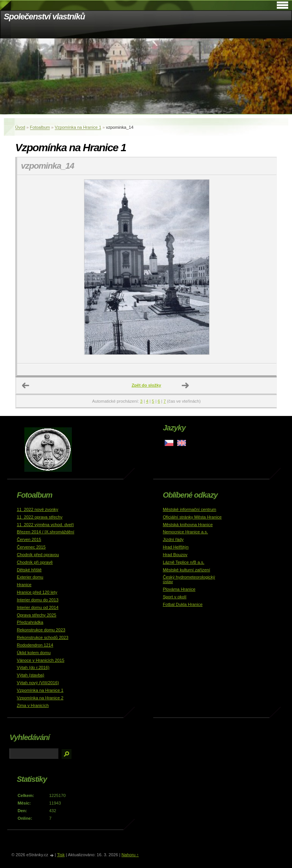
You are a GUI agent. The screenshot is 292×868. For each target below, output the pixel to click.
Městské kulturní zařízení (186, 570)
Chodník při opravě (35, 562)
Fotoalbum (40, 127)
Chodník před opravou (38, 555)
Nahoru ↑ (130, 855)
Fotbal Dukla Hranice (182, 604)
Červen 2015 (29, 539)
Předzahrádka (30, 622)
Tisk (61, 855)
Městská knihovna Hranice (188, 525)
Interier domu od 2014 (37, 607)
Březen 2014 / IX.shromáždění (45, 532)
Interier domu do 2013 (37, 600)
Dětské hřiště (29, 570)
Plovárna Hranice (179, 589)
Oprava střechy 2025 (36, 615)
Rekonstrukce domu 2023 (41, 630)
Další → (186, 386)
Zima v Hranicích (33, 705)
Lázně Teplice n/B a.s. (183, 562)
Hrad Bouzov (175, 555)
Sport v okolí (175, 597)
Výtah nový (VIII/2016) (38, 683)
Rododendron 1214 (35, 645)
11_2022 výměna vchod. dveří (45, 525)
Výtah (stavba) (30, 675)
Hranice (24, 585)
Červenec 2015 (31, 547)
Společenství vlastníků (44, 17)
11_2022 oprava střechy (40, 517)
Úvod (20, 127)
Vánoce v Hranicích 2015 (40, 660)
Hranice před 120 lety (37, 592)
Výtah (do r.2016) (33, 667)
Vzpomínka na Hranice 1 (78, 127)
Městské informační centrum (190, 509)
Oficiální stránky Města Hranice (192, 517)
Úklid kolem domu (34, 653)
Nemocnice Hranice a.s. (185, 532)
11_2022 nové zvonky (37, 509)
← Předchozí (26, 386)
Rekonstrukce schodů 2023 (43, 637)
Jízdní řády (173, 539)
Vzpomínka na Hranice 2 (40, 698)
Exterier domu (30, 577)
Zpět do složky (146, 385)
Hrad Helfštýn (176, 547)
